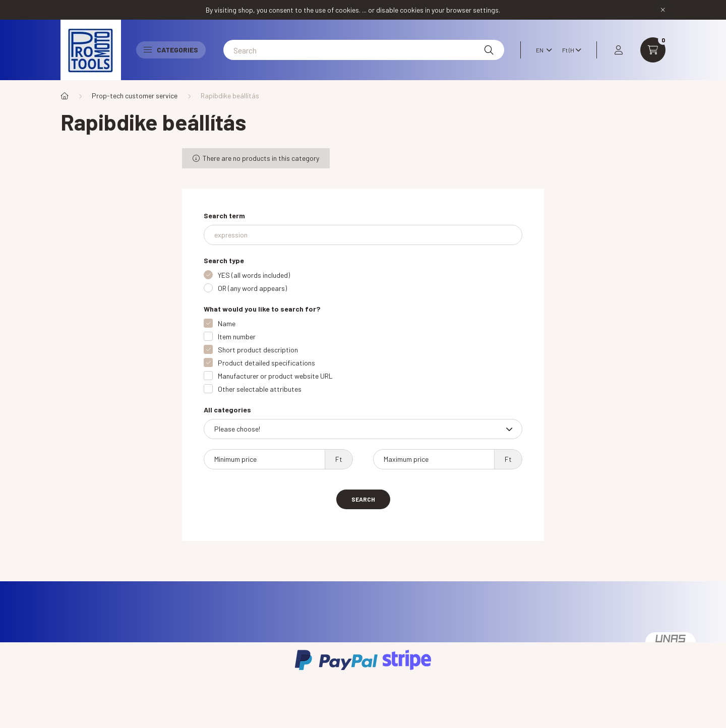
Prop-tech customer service (135, 96)
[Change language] (541, 50)
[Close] (663, 10)
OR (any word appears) (252, 288)
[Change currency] (569, 50)
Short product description (258, 350)
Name (227, 323)
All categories (227, 410)
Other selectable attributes (260, 389)
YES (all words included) (254, 275)
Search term (224, 216)
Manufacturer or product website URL (275, 376)
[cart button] (653, 50)
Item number (237, 337)
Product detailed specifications (266, 363)
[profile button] (619, 50)
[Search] (364, 50)
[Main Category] (65, 96)
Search (363, 499)
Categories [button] (171, 50)
